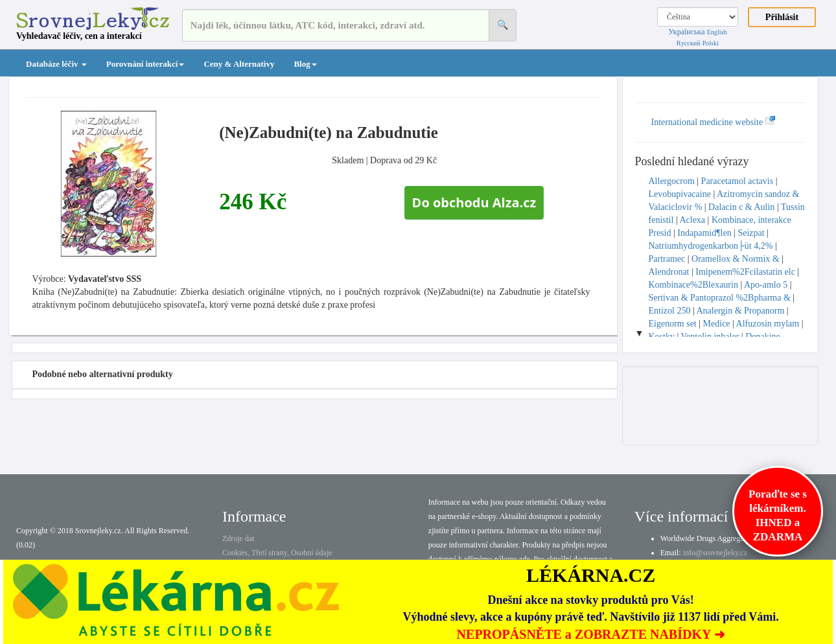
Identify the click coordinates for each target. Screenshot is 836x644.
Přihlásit (782, 17)
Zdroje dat (238, 538)
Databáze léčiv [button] (56, 64)
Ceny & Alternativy (239, 64)
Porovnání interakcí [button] (145, 64)
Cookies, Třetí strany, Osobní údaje (277, 553)
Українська (686, 32)
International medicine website (714, 122)
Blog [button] (305, 64)
